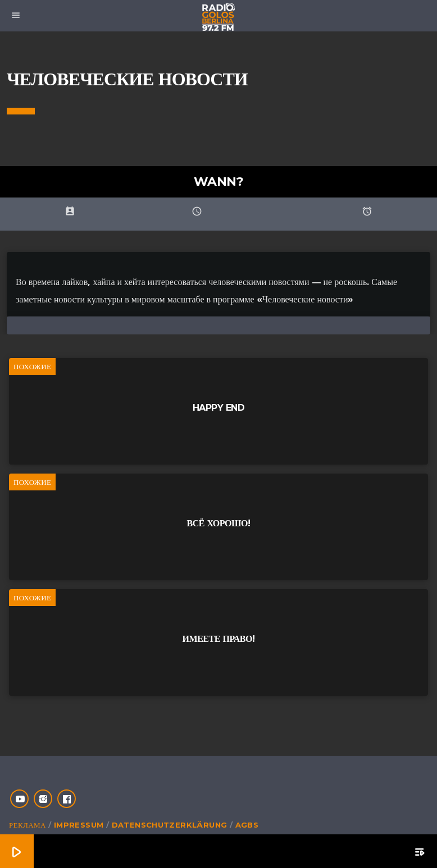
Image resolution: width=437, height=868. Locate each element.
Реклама (28, 825)
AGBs (247, 825)
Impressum (79, 825)
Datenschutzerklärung (170, 825)
